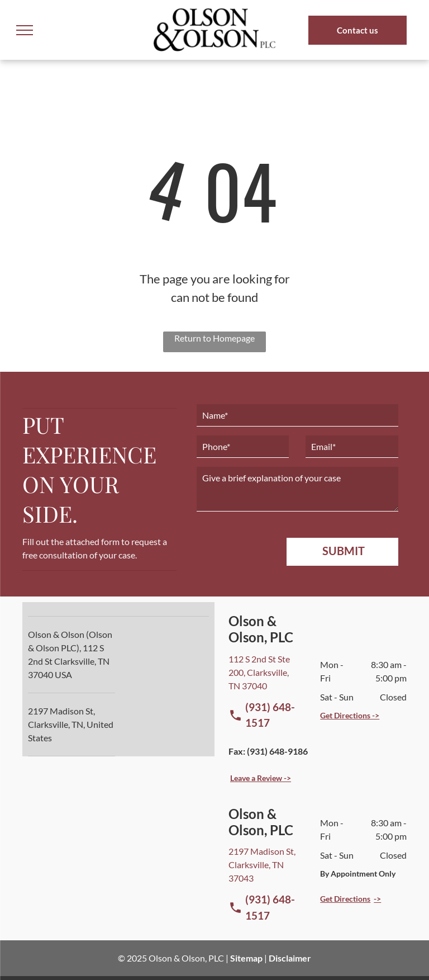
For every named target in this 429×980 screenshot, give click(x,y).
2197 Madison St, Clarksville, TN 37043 (262, 865)
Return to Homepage (214, 338)
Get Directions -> (350, 715)
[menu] (25, 30)
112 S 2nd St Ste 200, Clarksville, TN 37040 (259, 672)
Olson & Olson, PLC (186, 958)
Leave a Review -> (261, 778)
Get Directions (345, 899)
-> (377, 899)
